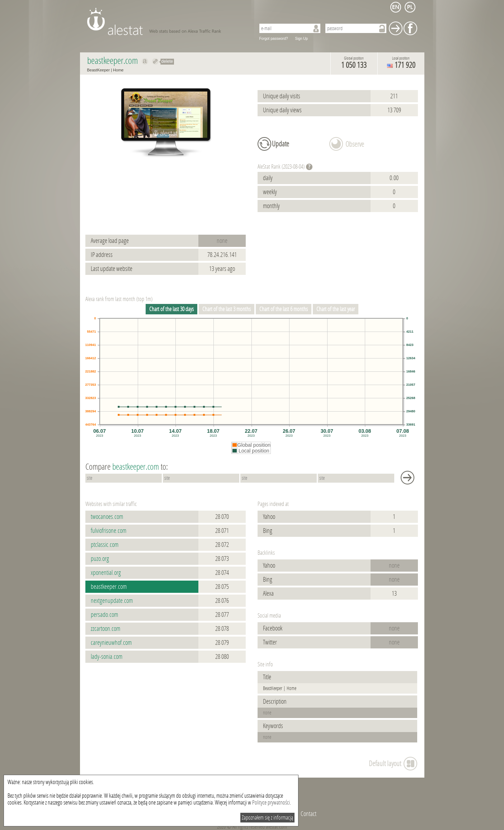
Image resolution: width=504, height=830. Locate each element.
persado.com (104, 615)
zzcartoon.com (105, 629)
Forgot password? (274, 39)
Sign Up (302, 39)
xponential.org (106, 573)
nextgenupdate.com (112, 601)
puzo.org (100, 559)
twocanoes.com (107, 517)
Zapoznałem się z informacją (267, 818)
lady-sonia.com (107, 657)
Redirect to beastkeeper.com (156, 61)
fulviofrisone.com (109, 531)
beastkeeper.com (109, 587)
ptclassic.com (105, 545)
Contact (308, 814)
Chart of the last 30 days (171, 309)
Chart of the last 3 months (227, 309)
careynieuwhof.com (111, 643)
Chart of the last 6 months (284, 309)
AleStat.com (167, 22)
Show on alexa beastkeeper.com (145, 61)
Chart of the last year (336, 309)
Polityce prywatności (271, 803)
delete (167, 61)
